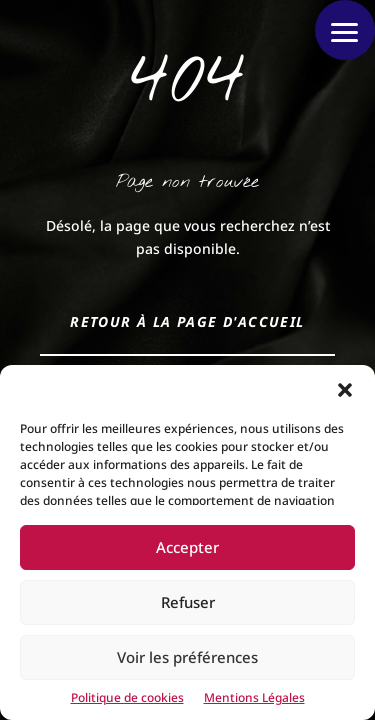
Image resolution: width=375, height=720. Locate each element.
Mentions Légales (254, 697)
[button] (345, 390)
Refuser (188, 602)
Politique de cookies (127, 697)
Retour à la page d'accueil (187, 321)
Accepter (187, 547)
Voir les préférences (187, 657)
